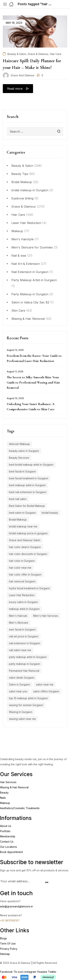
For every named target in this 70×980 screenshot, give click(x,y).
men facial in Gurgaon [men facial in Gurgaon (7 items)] (22, 629)
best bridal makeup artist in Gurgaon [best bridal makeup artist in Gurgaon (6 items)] (31, 465)
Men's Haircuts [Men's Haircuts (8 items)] (18, 616)
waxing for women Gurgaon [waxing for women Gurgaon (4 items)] (26, 705)
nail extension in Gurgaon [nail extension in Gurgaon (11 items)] (25, 643)
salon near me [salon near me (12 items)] (45, 684)
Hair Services (8, 782)
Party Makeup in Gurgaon (30, 294)
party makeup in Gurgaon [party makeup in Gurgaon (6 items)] (25, 664)
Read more (15, 89)
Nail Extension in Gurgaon (30, 272)
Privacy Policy (9, 949)
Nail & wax (19, 256)
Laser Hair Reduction (26, 223)
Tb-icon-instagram (25, 972)
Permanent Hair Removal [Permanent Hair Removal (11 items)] (24, 671)
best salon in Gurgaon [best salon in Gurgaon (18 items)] (22, 513)
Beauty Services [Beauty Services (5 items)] (19, 458)
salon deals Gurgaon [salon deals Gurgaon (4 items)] (22, 678)
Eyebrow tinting (22, 198)
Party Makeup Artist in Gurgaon (34, 280)
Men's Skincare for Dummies (32, 247)
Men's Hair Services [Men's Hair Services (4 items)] (46, 616)
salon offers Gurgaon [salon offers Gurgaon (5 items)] (46, 691)
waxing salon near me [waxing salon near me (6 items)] (22, 719)
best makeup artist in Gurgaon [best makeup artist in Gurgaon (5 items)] (27, 485)
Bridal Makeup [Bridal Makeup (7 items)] (18, 520)
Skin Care (18, 311)
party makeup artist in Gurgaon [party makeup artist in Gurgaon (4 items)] (28, 657)
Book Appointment (11, 852)
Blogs (3, 938)
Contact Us (7, 842)
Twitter (52, 972)
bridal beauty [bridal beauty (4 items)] (50, 513)
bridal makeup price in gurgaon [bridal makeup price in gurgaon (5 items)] (28, 533)
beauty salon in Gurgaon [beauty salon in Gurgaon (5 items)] (24, 451)
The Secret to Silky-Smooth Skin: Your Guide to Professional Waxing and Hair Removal (33, 382)
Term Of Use (8, 944)
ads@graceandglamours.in (16, 906)
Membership (8, 836)
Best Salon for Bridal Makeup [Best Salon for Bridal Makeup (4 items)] (27, 506)
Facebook (7, 972)
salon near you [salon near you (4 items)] (18, 691)
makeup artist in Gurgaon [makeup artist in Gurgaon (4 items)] (24, 609)
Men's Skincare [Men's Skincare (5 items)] (19, 623)
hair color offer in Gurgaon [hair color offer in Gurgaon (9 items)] (25, 574)
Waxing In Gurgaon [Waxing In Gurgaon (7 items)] (21, 712)
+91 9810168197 (10, 920)
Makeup (17, 231)
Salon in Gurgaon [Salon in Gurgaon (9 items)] (20, 684)
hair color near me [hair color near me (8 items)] (20, 568)
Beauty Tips (20, 174)
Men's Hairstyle (22, 239)
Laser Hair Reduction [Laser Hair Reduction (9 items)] (22, 595)
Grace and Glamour (23, 75)
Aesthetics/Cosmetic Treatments (20, 808)
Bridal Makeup (22, 182)
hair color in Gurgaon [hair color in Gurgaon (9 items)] (22, 561)
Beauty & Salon (22, 166)
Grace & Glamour (24, 207)
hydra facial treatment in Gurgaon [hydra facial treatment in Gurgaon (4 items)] (29, 588)
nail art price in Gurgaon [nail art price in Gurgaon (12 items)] (24, 636)
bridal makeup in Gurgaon (30, 190)
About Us (6, 826)
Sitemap (5, 954)
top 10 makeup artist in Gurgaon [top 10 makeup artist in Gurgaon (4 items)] (28, 698)
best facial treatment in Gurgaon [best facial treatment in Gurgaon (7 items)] (29, 478)
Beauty (4, 793)
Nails (3, 798)
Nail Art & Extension (26, 264)
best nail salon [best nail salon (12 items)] (18, 499)
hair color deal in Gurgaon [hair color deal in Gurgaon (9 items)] (25, 547)
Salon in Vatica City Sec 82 (30, 302)
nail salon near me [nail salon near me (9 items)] (20, 650)
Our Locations (8, 847)
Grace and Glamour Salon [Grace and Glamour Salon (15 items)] (25, 540)
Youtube (42, 972)
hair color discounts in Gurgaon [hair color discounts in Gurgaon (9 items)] (28, 554)
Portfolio (5, 831)
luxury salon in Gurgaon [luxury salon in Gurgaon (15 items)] (23, 602)
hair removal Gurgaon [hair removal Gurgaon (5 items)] (22, 581)
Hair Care (18, 215)
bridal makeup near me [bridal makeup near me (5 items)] (23, 526)
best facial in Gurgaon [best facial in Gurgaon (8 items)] (22, 471)
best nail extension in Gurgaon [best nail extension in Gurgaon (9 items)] (28, 492)
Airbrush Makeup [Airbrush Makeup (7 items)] (19, 444)
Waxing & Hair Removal (28, 319)
